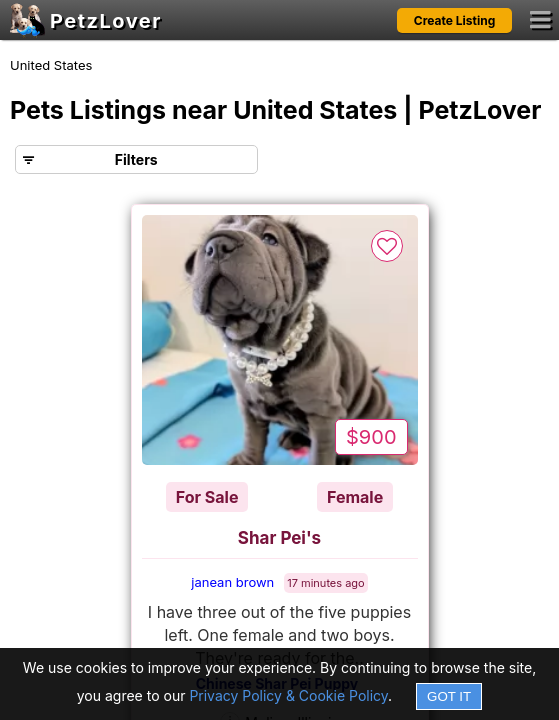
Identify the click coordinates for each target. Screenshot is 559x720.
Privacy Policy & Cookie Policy (288, 695)
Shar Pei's (279, 538)
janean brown (232, 582)
